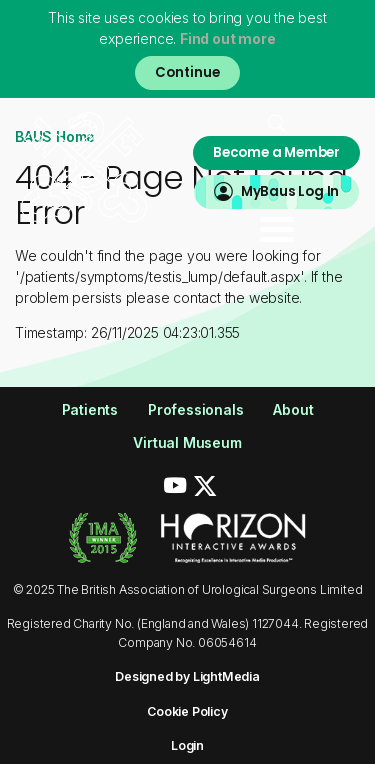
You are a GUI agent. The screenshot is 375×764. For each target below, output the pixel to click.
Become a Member (276, 152)
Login (187, 745)
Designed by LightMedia (187, 676)
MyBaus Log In (290, 191)
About (293, 409)
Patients (90, 409)
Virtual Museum (187, 442)
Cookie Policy (187, 711)
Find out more (227, 38)
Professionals (195, 409)
